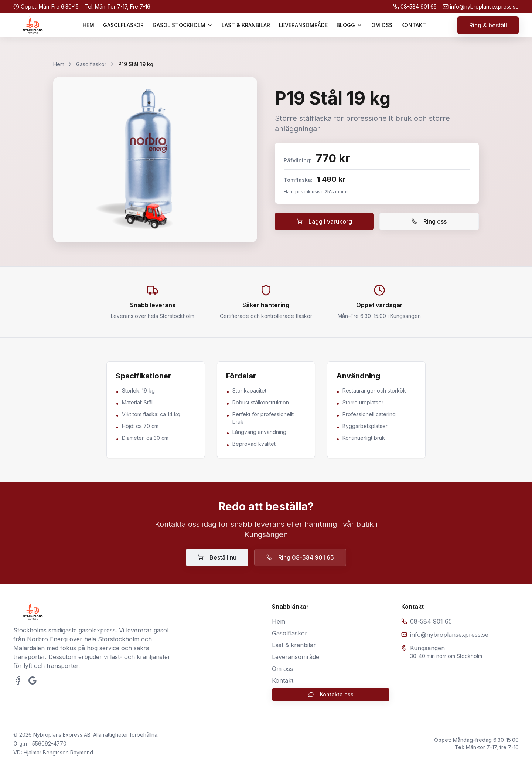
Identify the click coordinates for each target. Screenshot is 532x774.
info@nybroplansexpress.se (449, 635)
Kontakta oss (331, 694)
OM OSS (382, 25)
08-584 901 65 (431, 621)
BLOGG (349, 25)
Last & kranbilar (294, 645)
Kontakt (283, 680)
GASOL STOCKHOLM (183, 25)
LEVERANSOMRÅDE (303, 25)
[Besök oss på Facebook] (18, 680)
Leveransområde (296, 657)
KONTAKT (414, 25)
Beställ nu (217, 557)
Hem (59, 64)
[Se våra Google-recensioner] (33, 680)
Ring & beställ (488, 25)
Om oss (282, 669)
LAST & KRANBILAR (246, 25)
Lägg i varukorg (324, 221)
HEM (88, 25)
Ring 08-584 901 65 (300, 557)
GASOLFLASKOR (123, 25)
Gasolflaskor (91, 64)
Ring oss (429, 221)
